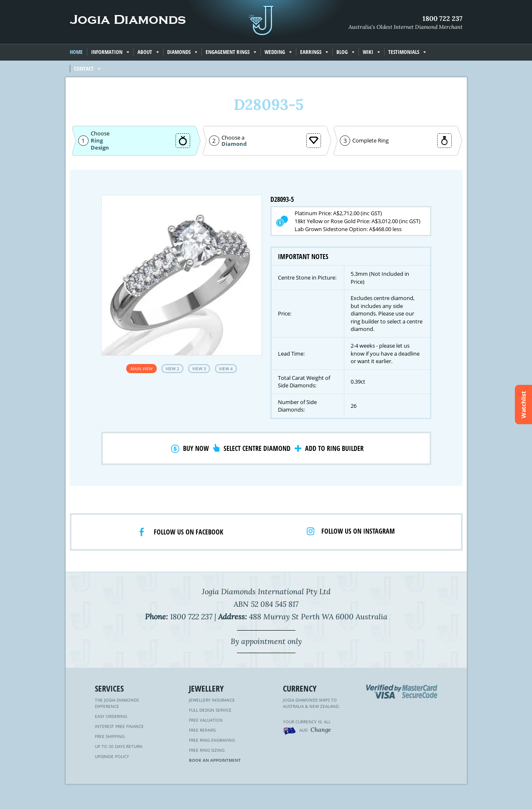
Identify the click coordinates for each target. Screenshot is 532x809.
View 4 (226, 369)
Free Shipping (110, 736)
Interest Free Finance (119, 726)
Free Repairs (202, 730)
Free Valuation (206, 720)
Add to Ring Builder (334, 448)
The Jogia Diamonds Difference (117, 703)
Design (100, 148)
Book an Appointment (215, 760)
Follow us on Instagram (358, 531)
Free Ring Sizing (207, 750)
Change (321, 730)
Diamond (234, 144)
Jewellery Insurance (212, 700)
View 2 (172, 369)
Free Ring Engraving (212, 740)
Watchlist (523, 405)
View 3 (199, 369)
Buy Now (196, 448)
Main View (141, 369)
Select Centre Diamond (257, 448)
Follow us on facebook (188, 532)
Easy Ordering (111, 716)
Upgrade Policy (112, 756)
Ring (97, 140)
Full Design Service (210, 710)
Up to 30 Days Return (119, 746)
